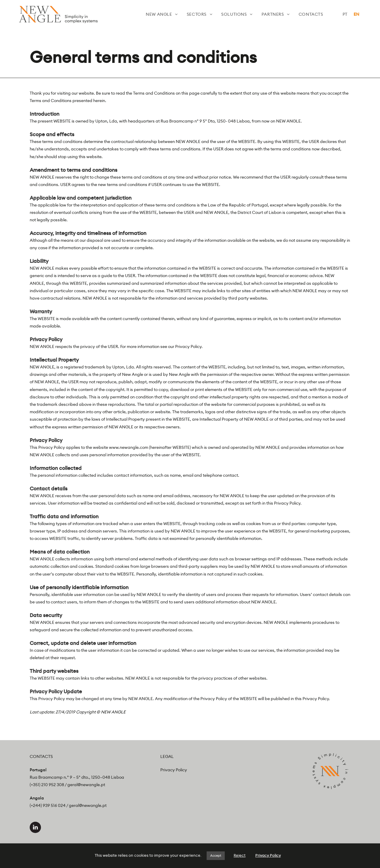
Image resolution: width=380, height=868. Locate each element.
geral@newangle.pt (86, 785)
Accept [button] (216, 856)
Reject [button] (240, 856)
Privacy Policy (174, 770)
